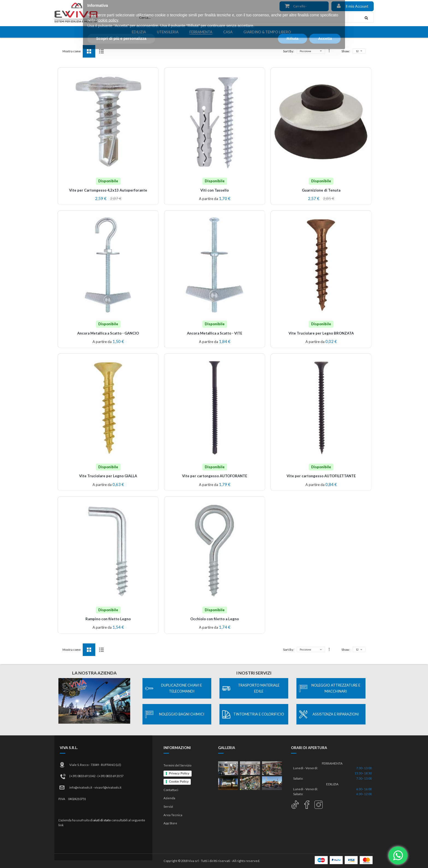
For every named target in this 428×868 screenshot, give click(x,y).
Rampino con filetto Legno (108, 619)
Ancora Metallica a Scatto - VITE (215, 333)
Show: (346, 51)
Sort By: (289, 51)
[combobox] (248, 17)
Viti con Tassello (215, 190)
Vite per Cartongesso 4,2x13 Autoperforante (108, 190)
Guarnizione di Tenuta (321, 190)
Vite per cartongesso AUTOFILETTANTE (321, 476)
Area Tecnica (173, 815)
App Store (170, 823)
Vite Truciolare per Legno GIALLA (108, 476)
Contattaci (171, 790)
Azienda (169, 798)
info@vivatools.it (81, 787)
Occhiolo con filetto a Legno (215, 619)
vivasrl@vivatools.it (108, 787)
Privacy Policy (179, 773)
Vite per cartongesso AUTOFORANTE (215, 476)
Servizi (168, 806)
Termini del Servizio (177, 765)
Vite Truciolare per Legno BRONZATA (321, 333)
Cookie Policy (179, 782)
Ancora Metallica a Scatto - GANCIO (108, 333)
